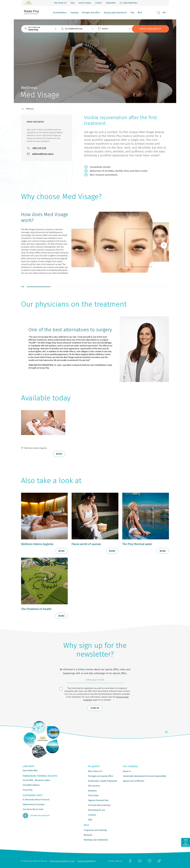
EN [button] (164, 13)
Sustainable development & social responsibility (144, 776)
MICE (140, 13)
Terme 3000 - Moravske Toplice (36, 780)
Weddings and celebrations (96, 840)
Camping (74, 13)
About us (127, 771)
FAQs (90, 820)
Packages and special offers (101, 776)
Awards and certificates (134, 781)
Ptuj (132, 13)
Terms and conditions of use (62, 861)
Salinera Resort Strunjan (34, 804)
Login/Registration (128, 3)
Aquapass (92, 791)
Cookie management (86, 861)
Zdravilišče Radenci (31, 785)
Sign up (95, 708)
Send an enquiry (85, 3)
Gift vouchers (94, 786)
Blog (73, 3)
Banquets (88, 835)
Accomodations (60, 13)
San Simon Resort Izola (33, 809)
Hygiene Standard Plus (98, 800)
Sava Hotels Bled (30, 771)
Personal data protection (99, 805)
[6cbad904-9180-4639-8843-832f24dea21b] (95, 680)
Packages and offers (91, 13)
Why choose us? (60, 3)
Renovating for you (97, 810)
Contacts (98, 3)
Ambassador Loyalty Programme (103, 781)
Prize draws (93, 795)
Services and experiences (115, 13)
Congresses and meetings (95, 830)
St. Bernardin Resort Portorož (36, 800)
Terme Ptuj (28, 790)
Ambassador (111, 3)
